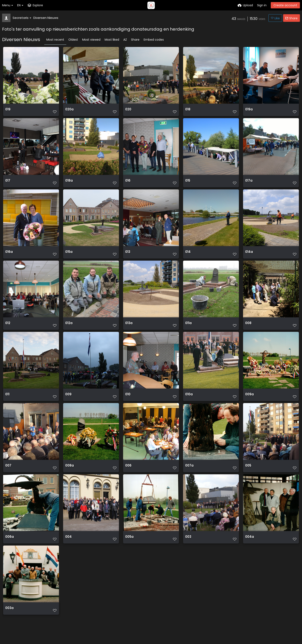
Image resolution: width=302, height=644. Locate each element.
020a (69, 111)
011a (188, 328)
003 (188, 546)
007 (8, 473)
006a (9, 546)
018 (188, 111)
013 (128, 256)
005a (129, 546)
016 (128, 183)
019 (8, 111)
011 (7, 401)
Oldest (73, 40)
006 (128, 473)
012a (69, 328)
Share (135, 40)
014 (188, 256)
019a (249, 111)
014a (249, 256)
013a (129, 328)
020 (128, 111)
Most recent (55, 40)
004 (68, 546)
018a (69, 183)
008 (248, 328)
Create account (285, 5)
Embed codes (154, 40)
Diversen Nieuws (46, 18)
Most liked (112, 40)
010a (189, 401)
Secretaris (22, 18)
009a (249, 401)
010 (128, 401)
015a (69, 256)
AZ (125, 40)
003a (9, 618)
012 (8, 328)
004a (249, 546)
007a (189, 473)
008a (69, 473)
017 (8, 183)
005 (248, 473)
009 (68, 401)
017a (249, 183)
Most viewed (91, 40)
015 (188, 183)
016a (9, 256)
